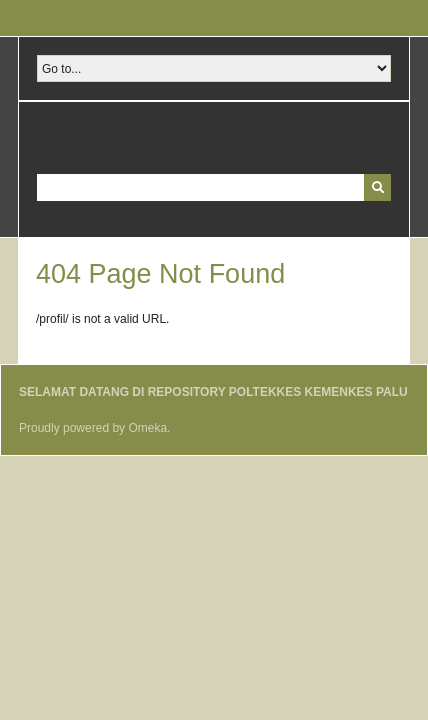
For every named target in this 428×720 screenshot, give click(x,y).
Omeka (147, 428)
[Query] (214, 187)
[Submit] (377, 187)
